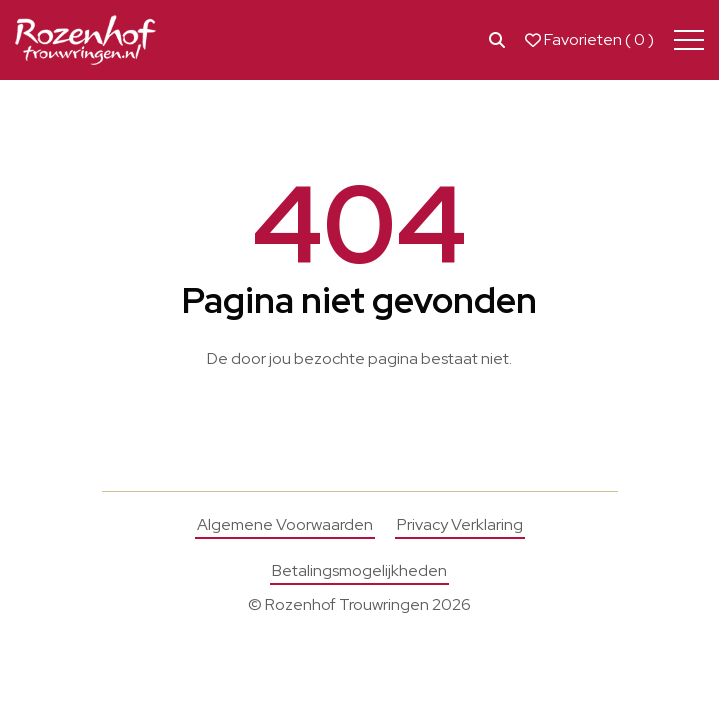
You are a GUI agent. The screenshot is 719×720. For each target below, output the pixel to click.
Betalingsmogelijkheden (359, 570)
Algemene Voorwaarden (285, 524)
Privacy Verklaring (460, 524)
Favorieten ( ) (589, 40)
